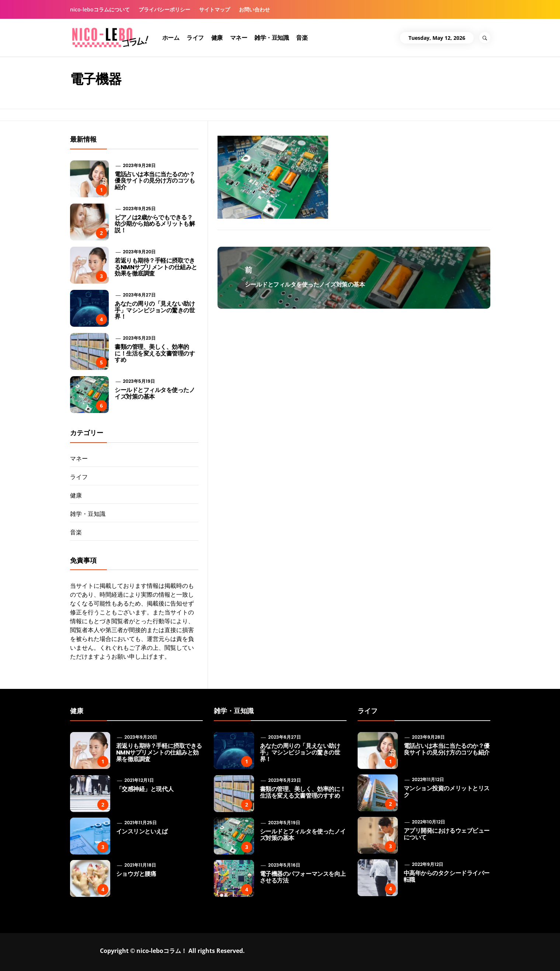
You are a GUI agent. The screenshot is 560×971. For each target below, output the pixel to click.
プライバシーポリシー (164, 9)
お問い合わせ (254, 9)
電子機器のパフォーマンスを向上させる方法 (303, 877)
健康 (217, 38)
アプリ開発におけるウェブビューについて (447, 834)
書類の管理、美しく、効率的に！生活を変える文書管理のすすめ (155, 353)
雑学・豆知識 (272, 38)
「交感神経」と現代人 (145, 789)
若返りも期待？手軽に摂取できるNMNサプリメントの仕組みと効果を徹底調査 (156, 267)
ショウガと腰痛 (136, 874)
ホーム (171, 38)
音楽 (302, 38)
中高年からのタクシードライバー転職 (447, 876)
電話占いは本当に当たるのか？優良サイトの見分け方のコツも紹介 (155, 181)
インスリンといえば (142, 831)
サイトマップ (215, 9)
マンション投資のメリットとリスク (447, 792)
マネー (239, 38)
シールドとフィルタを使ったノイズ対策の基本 (155, 393)
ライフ (195, 38)
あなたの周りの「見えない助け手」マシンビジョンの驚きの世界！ (155, 310)
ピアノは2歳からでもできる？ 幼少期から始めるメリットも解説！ (155, 224)
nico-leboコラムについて (100, 9)
